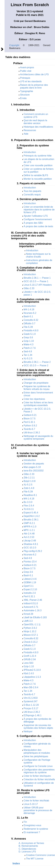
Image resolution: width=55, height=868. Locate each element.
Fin (25, 822)
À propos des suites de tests (38, 226)
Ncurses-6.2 (30, 313)
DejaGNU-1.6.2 (32, 516)
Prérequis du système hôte (38, 156)
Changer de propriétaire (36, 383)
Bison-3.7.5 (30, 419)
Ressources (30, 130)
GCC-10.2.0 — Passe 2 (36, 365)
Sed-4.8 (28, 351)
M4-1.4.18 (29, 309)
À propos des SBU (33, 223)
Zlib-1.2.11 (29, 478)
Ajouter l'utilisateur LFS (36, 216)
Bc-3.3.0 (28, 502)
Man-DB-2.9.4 (31, 687)
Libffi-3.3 (28, 621)
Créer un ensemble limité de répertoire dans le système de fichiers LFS (39, 210)
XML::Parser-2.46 (33, 600)
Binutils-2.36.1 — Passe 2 (37, 362)
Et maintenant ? (32, 832)
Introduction (30, 152)
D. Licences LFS (27, 852)
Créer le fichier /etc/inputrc (37, 776)
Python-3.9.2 (30, 426)
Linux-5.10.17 (31, 804)
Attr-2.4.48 (29, 534)
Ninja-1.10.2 (30, 631)
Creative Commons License (40, 855)
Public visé (26, 71)
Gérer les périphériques (36, 756)
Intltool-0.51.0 (31, 603)
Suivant (2, 49)
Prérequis (25, 78)
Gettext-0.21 (30, 415)
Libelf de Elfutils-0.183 (35, 617)
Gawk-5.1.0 (30, 334)
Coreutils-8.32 (31, 320)
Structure (25, 95)
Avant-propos (27, 67)
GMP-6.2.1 (29, 523)
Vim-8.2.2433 (31, 698)
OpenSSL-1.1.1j (32, 624)
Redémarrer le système (36, 829)
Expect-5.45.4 (31, 513)
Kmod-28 (28, 614)
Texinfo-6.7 (29, 429)
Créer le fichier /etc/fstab (36, 801)
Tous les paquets (32, 191)
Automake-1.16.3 (33, 610)
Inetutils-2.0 (30, 593)
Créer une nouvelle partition (38, 165)
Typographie (27, 91)
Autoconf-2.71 (31, 607)
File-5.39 (28, 327)
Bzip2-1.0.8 (30, 481)
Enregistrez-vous (32, 825)
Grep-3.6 (28, 337)
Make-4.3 (29, 344)
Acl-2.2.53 (29, 537)
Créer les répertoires (34, 399)
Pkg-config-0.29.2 (33, 551)
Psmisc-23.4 (30, 562)
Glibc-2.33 (29, 288)
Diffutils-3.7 (29, 323)
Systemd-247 (31, 701)
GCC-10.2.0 (30, 548)
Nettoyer (28, 731)
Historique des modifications (38, 127)
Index (16, 863)
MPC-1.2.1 (29, 530)
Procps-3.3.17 (31, 708)
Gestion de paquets (34, 464)
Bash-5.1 (28, 316)
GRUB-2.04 (30, 659)
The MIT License (35, 859)
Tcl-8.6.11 (29, 509)
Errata (23, 98)
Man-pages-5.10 (32, 467)
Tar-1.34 (28, 355)
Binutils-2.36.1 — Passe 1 (37, 278)
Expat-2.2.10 (30, 589)
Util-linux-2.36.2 (32, 433)
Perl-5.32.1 (29, 422)
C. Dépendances (27, 849)
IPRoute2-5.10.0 (32, 670)
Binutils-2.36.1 (31, 520)
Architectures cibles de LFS (34, 74)
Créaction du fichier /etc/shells (39, 779)
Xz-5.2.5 (28, 358)
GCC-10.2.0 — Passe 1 (36, 281)
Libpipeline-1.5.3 (32, 677)
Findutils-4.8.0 (31, 330)
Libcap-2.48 (30, 541)
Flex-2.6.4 (29, 506)
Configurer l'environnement (38, 219)
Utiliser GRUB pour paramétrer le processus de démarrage (38, 810)
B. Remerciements (28, 846)
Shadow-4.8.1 (31, 544)
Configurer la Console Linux (38, 766)
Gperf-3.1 (29, 586)
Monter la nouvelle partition (38, 179)
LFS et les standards (31, 81)
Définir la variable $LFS (36, 175)
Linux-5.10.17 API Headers (38, 285)
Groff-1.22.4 (30, 656)
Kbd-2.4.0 (29, 673)
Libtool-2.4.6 (30, 579)
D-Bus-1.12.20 (31, 705)
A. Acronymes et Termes (31, 843)
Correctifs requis (32, 195)
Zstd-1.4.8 (29, 488)
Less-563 (28, 663)
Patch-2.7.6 (30, 348)
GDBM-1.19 (30, 582)
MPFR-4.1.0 (30, 527)
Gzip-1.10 (29, 341)
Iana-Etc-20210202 (34, 471)
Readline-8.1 (30, 495)
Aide (26, 134)
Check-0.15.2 (31, 642)
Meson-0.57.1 (31, 635)
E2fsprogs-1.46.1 (33, 715)
